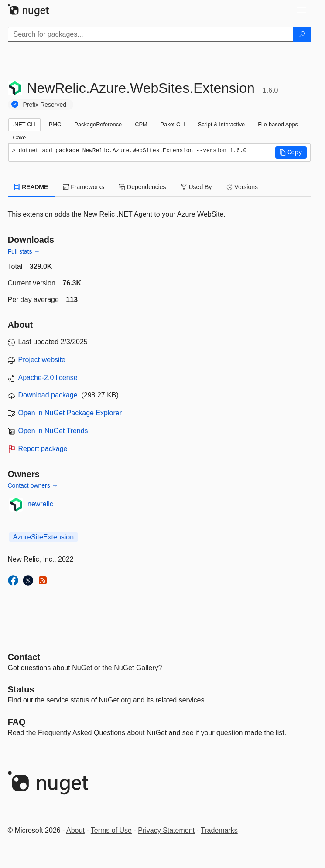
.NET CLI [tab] (24, 124)
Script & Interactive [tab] (221, 124)
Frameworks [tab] (84, 187)
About (75, 830)
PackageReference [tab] (98, 124)
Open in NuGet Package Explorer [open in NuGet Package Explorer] (70, 413)
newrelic (40, 504)
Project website (42, 360)
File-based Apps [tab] (278, 124)
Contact (24, 657)
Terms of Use (111, 830)
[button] (291, 153)
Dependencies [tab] (142, 187)
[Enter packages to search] (151, 34)
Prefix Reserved (45, 105)
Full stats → (24, 251)
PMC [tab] (55, 124)
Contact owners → (33, 485)
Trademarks (219, 830)
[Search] (302, 34)
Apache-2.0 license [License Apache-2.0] (48, 378)
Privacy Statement (166, 830)
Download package (48, 395)
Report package (43, 449)
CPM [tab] (141, 124)
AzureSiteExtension (44, 537)
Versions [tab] (242, 187)
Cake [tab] (20, 137)
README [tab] (31, 187)
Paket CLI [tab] (173, 124)
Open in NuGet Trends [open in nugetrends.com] (53, 431)
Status (21, 689)
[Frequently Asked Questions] (17, 722)
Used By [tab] (197, 187)
